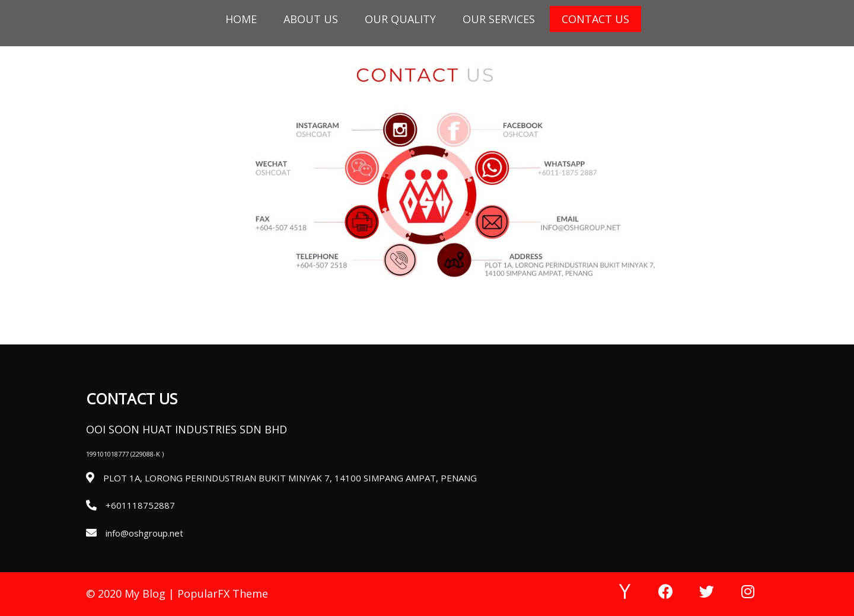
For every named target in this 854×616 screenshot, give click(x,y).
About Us (311, 19)
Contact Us (595, 19)
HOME (241, 19)
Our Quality (400, 19)
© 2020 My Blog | (132, 593)
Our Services (499, 19)
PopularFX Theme (223, 593)
